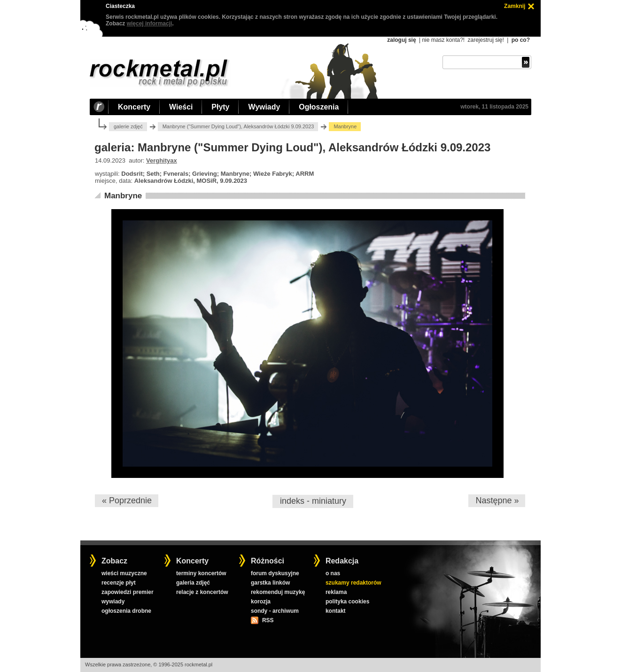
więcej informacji (150, 23)
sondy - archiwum (275, 611)
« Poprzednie (127, 500)
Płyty (220, 107)
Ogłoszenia (319, 107)
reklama (336, 592)
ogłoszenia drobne (126, 611)
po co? (521, 40)
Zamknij (515, 6)
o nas (333, 573)
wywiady (113, 602)
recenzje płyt (119, 583)
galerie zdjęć (128, 126)
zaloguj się (401, 40)
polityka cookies (347, 602)
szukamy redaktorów (353, 583)
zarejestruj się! (485, 40)
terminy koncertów (201, 573)
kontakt (336, 611)
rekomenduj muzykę (278, 592)
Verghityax (162, 160)
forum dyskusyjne (275, 573)
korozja (261, 602)
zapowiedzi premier (128, 592)
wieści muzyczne (124, 573)
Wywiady (264, 107)
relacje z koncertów (202, 592)
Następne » (497, 500)
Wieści (181, 107)
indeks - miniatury (313, 501)
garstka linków (270, 583)
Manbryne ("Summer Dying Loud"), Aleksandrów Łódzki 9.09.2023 (238, 126)
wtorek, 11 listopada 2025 (494, 107)
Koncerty (134, 107)
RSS (268, 620)
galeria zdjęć (193, 583)
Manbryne (123, 196)
